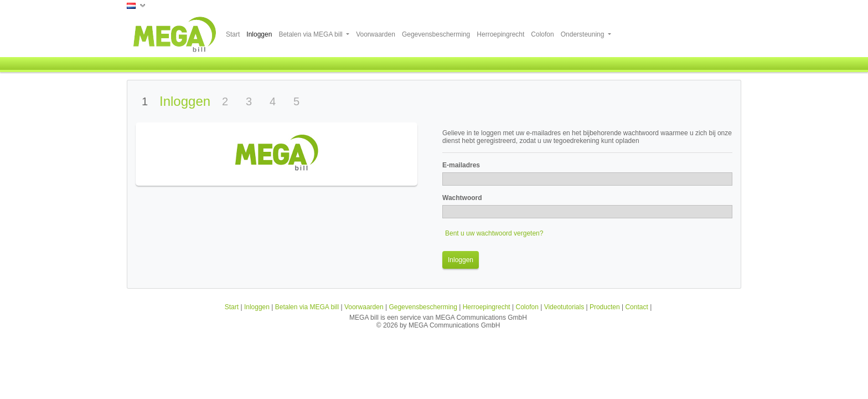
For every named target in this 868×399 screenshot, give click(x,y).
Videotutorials (564, 307)
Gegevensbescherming (436, 34)
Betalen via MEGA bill (307, 307)
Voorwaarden (376, 34)
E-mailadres (461, 165)
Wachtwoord (462, 198)
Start (233, 34)
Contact (636, 307)
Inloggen (259, 34)
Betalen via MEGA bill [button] (311, 34)
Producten (605, 307)
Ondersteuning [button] (583, 34)
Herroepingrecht (500, 34)
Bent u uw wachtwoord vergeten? (494, 233)
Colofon (542, 34)
